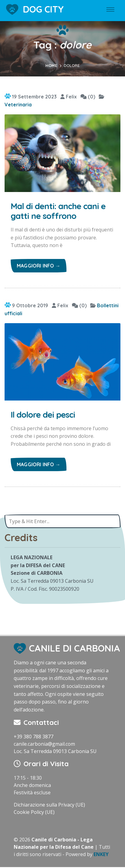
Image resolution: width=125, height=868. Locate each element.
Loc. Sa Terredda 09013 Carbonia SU (55, 751)
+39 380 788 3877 (34, 737)
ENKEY (101, 854)
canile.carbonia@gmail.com (44, 744)
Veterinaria (18, 105)
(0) (88, 97)
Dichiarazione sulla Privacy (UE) (49, 805)
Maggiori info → (39, 266)
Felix (69, 97)
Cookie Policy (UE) (34, 812)
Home (51, 65)
